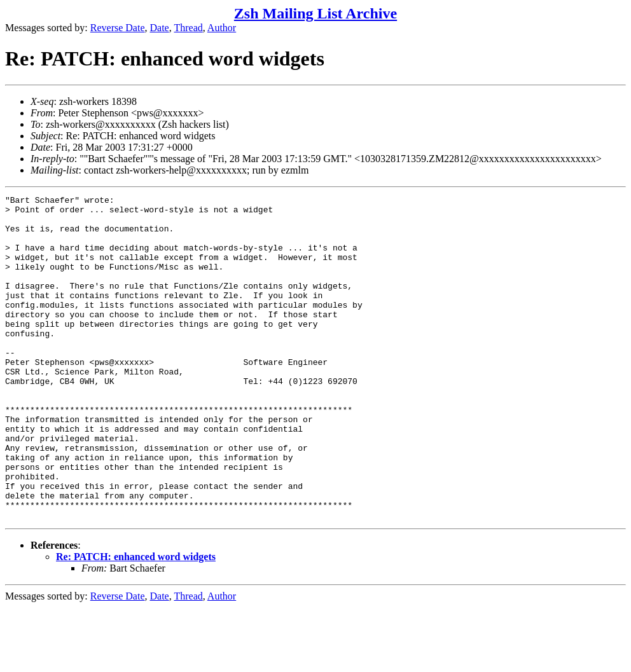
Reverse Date (118, 28)
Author (222, 28)
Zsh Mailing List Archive (315, 13)
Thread (188, 28)
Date (160, 28)
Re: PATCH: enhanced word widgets (136, 621)
